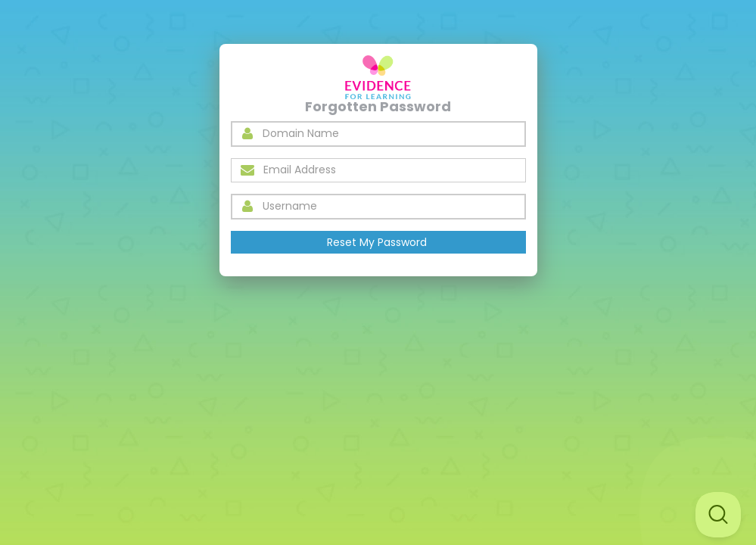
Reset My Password (377, 242)
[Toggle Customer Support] (718, 515)
